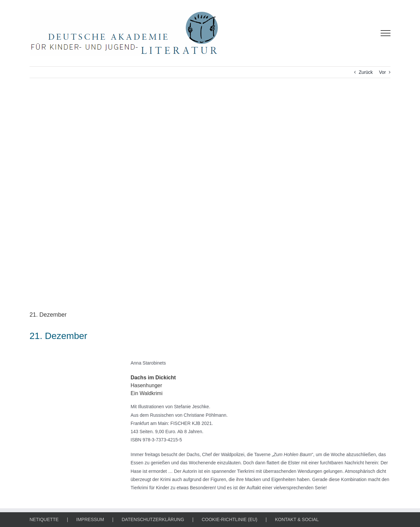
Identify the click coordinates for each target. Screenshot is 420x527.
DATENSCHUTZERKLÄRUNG (153, 519)
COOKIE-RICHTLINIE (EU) (230, 519)
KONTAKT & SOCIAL (297, 519)
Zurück (366, 72)
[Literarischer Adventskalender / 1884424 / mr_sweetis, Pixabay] (210, 199)
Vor (382, 72)
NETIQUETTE (44, 519)
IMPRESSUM (90, 519)
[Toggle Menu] (386, 33)
